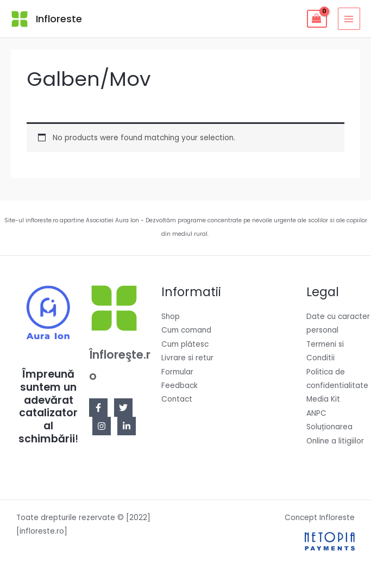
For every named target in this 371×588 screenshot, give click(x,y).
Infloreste (59, 19)
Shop (171, 317)
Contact (177, 399)
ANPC (316, 413)
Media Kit (323, 399)
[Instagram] (102, 426)
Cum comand (186, 330)
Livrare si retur (187, 358)
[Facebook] (98, 408)
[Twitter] (123, 408)
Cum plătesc (185, 344)
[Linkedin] (127, 426)
